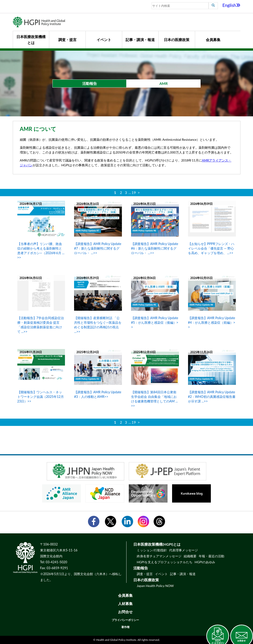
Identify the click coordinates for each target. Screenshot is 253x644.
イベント (104, 40)
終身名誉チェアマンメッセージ (159, 556)
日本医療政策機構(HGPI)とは (157, 544)
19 (134, 192)
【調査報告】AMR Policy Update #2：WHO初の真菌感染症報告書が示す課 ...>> (212, 397)
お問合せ (125, 612)
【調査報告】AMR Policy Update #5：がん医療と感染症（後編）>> (155, 322)
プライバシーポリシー (125, 620)
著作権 (125, 627)
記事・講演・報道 (140, 40)
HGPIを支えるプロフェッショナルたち (165, 562)
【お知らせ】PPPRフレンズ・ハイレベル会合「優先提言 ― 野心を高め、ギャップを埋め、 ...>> (211, 248)
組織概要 (190, 556)
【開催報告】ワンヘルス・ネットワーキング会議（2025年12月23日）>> (41, 397)
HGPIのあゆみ (205, 562)
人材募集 (125, 604)
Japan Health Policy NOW (155, 586)
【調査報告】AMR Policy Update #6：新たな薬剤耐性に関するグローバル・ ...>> (155, 248)
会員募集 (213, 40)
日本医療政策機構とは (31, 40)
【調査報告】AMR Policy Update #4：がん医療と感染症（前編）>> (212, 322)
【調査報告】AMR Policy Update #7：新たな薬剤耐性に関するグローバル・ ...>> (98, 248)
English (231, 5)
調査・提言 (67, 40)
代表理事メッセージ (183, 550)
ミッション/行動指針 (152, 550)
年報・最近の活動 (212, 556)
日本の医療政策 (177, 40)
